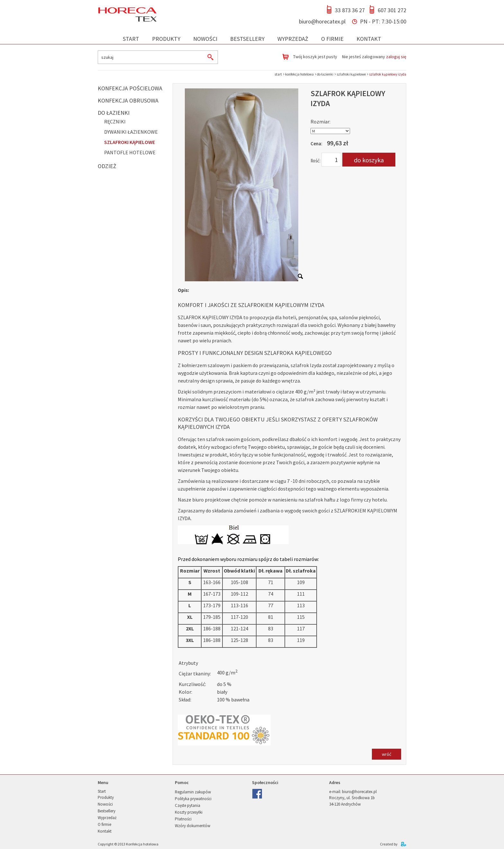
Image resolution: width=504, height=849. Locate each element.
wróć (387, 754)
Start (131, 39)
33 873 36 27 (350, 10)
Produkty (166, 39)
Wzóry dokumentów (193, 826)
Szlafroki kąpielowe (130, 142)
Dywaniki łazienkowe (131, 132)
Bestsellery (247, 39)
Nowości (205, 39)
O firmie (332, 39)
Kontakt (369, 39)
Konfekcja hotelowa (142, 844)
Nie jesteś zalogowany (374, 57)
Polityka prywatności (193, 799)
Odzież (107, 166)
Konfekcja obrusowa (128, 100)
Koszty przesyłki (189, 812)
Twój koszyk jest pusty (315, 57)
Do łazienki (114, 113)
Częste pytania (188, 805)
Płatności (183, 819)
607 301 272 (392, 10)
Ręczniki (115, 122)
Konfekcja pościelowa (130, 88)
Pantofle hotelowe (130, 152)
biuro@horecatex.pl (322, 21)
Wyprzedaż (293, 39)
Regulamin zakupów (193, 792)
